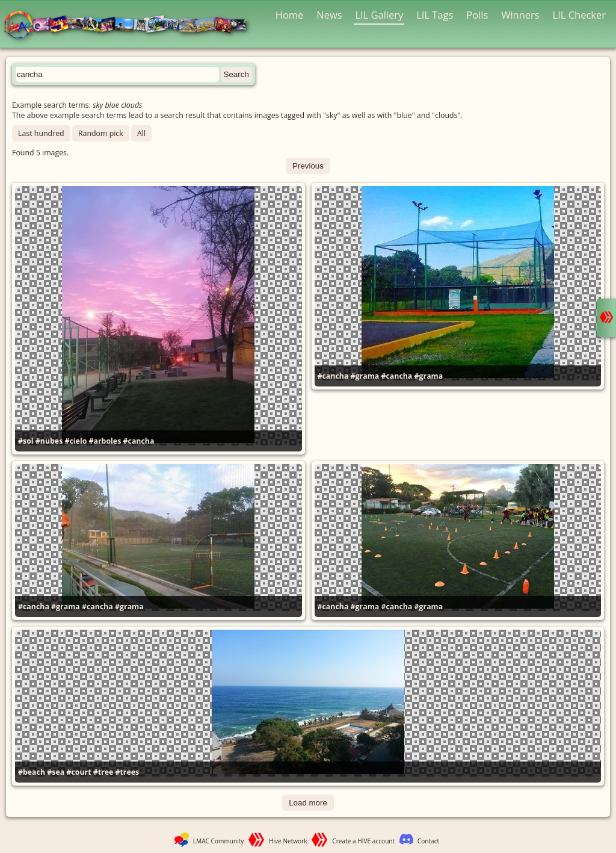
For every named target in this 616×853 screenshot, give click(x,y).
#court (79, 772)
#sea (56, 772)
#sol (26, 441)
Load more (308, 803)
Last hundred (41, 133)
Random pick (101, 133)
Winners (520, 15)
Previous (308, 166)
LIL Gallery (379, 15)
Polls (477, 15)
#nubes (49, 441)
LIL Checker (579, 15)
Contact (428, 841)
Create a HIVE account (363, 841)
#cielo (76, 441)
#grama (365, 376)
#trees (128, 772)
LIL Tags (435, 15)
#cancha (139, 441)
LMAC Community (219, 841)
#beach (32, 772)
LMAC (131, 26)
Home (290, 15)
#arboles (105, 441)
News (329, 15)
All (141, 133)
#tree (103, 772)
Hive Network (288, 841)
